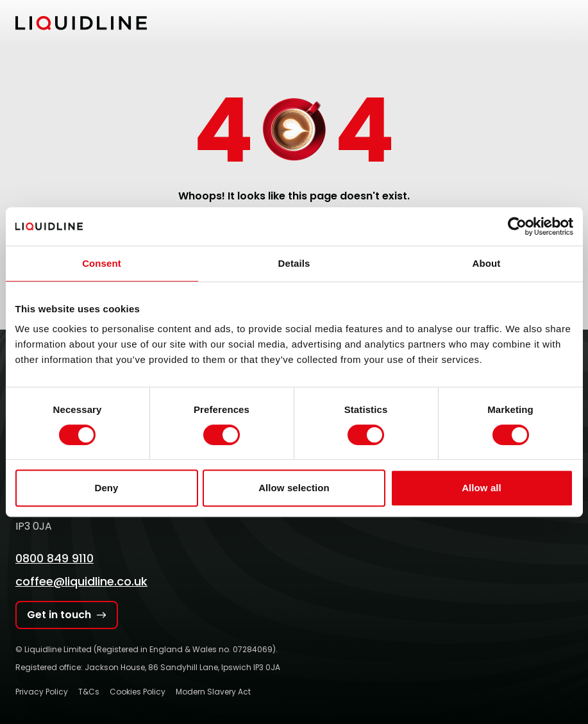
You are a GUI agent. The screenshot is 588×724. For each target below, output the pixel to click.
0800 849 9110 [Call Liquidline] (55, 558)
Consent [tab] (102, 263)
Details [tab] (294, 263)
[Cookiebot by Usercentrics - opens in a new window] (517, 226)
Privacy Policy (42, 692)
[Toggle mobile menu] (565, 23)
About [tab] (487, 263)
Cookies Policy (138, 692)
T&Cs (89, 692)
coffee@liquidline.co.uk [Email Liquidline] (81, 581)
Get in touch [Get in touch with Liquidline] (67, 615)
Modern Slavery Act (213, 692)
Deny (106, 488)
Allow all (482, 488)
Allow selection (294, 488)
